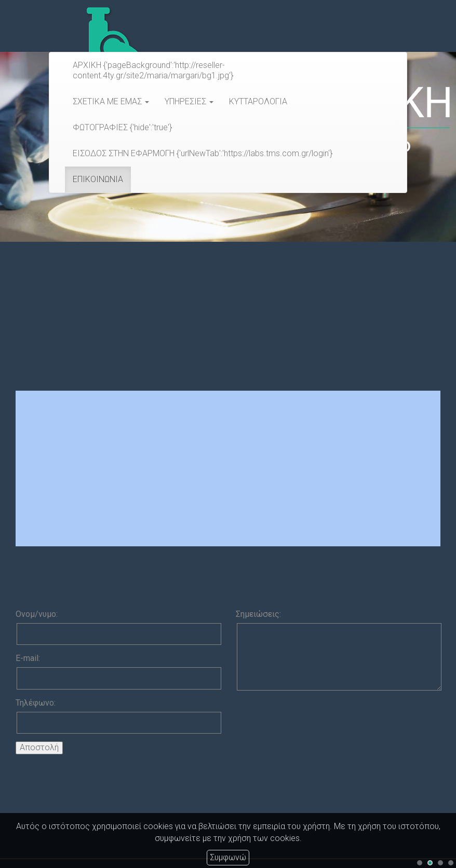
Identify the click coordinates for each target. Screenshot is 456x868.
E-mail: (28, 658)
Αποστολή (39, 747)
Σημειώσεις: (258, 614)
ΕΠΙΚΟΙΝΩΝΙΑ (98, 179)
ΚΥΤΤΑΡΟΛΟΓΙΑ (258, 101)
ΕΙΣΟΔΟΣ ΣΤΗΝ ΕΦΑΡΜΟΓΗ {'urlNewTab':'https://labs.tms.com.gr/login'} (203, 153)
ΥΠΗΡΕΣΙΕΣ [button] (189, 101)
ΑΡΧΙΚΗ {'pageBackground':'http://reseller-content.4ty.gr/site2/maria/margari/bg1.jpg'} (153, 70)
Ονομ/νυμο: (37, 614)
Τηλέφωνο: (36, 703)
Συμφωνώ (228, 857)
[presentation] (315, 719)
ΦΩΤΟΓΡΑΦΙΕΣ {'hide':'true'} (122, 127)
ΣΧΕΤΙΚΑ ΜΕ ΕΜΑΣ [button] (111, 101)
